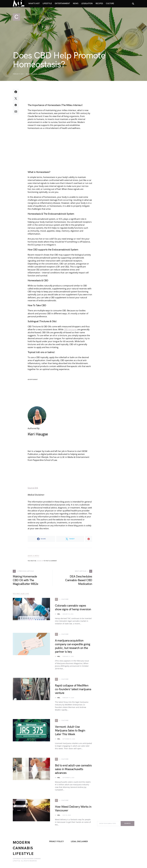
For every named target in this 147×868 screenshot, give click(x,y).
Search (127, 823)
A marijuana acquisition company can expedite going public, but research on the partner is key (73, 646)
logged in (40, 561)
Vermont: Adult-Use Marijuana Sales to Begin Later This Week (70, 731)
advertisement (33, 380)
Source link (33, 488)
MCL (59, 614)
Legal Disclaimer (79, 842)
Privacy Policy (56, 842)
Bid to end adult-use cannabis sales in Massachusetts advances (73, 769)
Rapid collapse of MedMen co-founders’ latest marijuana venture (73, 689)
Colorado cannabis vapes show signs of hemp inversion (73, 607)
